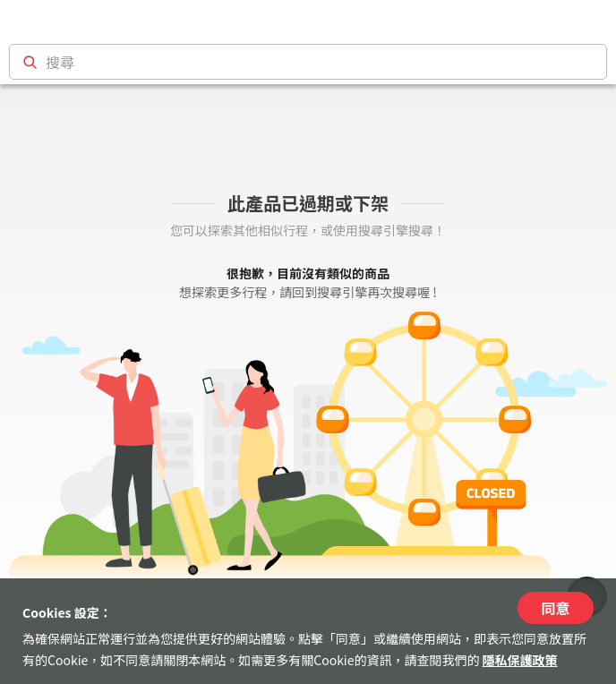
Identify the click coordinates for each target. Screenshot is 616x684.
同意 (555, 608)
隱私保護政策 (520, 660)
